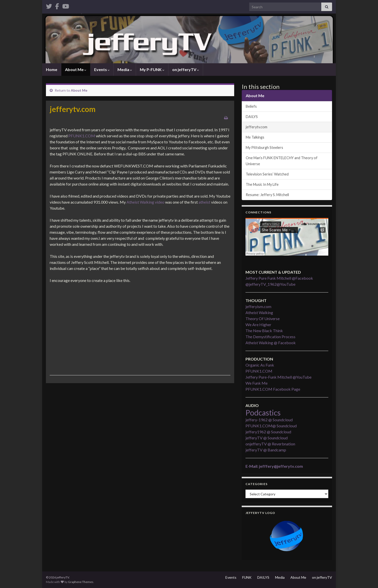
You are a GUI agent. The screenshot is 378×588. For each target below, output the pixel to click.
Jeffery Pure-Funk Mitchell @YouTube (278, 377)
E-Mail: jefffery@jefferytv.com (274, 466)
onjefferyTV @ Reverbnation (270, 444)
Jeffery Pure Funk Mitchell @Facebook (279, 278)
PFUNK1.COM (82, 136)
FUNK (247, 577)
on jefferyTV (186, 69)
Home (52, 69)
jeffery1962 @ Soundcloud (268, 432)
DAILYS (252, 117)
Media (125, 69)
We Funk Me (257, 383)
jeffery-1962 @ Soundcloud (269, 420)
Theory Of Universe (263, 318)
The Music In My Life (262, 184)
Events (102, 69)
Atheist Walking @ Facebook (271, 343)
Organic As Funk (260, 365)
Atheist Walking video (145, 202)
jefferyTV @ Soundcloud (267, 438)
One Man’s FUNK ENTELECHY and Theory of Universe (282, 161)
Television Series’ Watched (267, 174)
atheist (204, 202)
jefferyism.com (258, 306)
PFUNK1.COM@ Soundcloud (271, 426)
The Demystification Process (270, 337)
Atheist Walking (259, 312)
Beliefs (251, 106)
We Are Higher (258, 325)
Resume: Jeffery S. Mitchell (267, 195)
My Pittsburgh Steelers (264, 148)
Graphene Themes (81, 582)
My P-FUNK (152, 69)
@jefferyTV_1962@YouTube (270, 284)
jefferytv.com (257, 127)
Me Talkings (255, 137)
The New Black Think (264, 331)
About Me (76, 69)
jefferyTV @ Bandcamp (266, 450)
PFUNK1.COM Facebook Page (273, 389)
